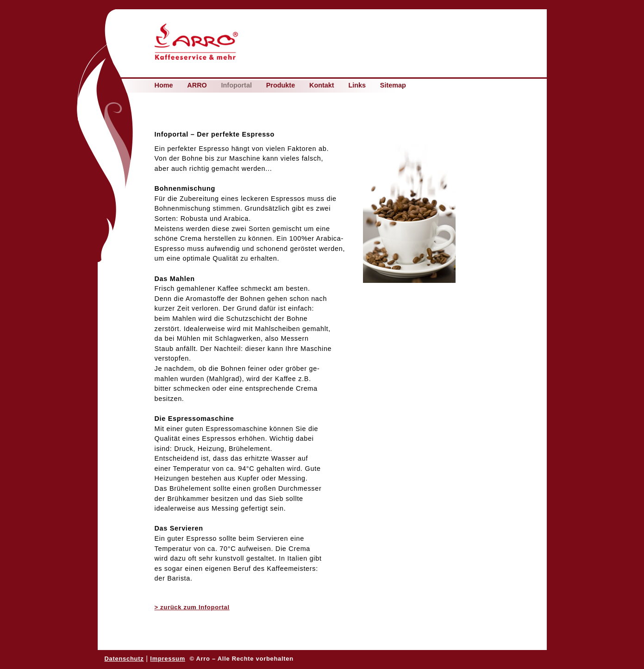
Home (164, 86)
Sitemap (393, 86)
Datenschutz (124, 659)
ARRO (197, 86)
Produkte (281, 86)
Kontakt (322, 86)
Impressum (168, 659)
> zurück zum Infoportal (192, 607)
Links (357, 86)
